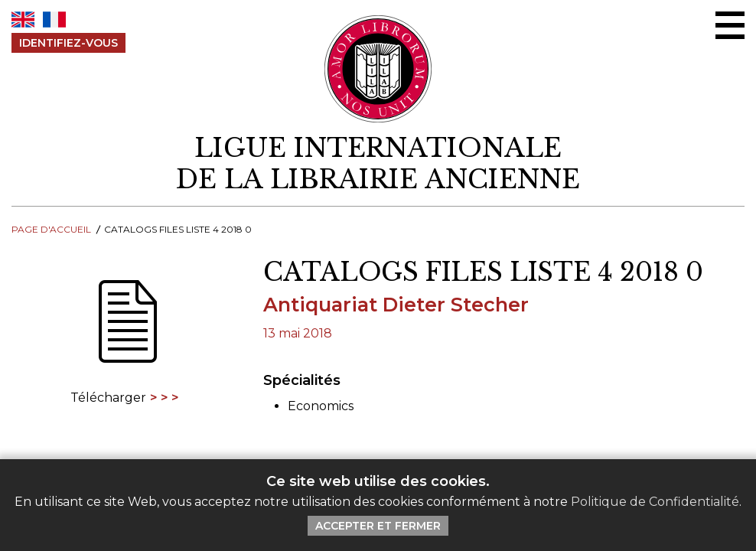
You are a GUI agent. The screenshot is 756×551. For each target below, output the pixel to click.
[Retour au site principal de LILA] (378, 69)
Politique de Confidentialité (655, 502)
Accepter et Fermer (378, 526)
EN (23, 20)
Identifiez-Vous (68, 43)
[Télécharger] (126, 332)
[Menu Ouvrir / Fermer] (730, 25)
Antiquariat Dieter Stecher (396, 305)
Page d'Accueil (51, 229)
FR (54, 20)
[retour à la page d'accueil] (378, 164)
